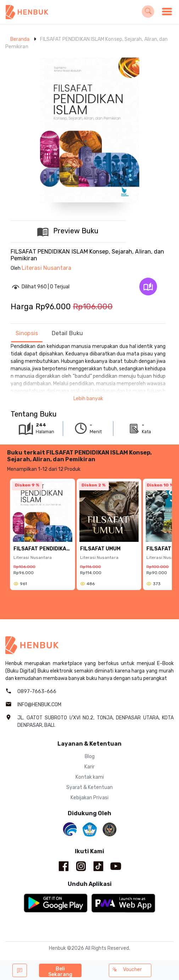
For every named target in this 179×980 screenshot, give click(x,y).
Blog (90, 756)
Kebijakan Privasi (89, 798)
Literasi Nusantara (46, 268)
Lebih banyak (88, 399)
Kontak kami (90, 777)
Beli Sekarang (60, 971)
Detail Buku (67, 333)
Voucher (127, 970)
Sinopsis (27, 333)
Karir (89, 767)
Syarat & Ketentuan (89, 787)
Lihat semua (159, 469)
